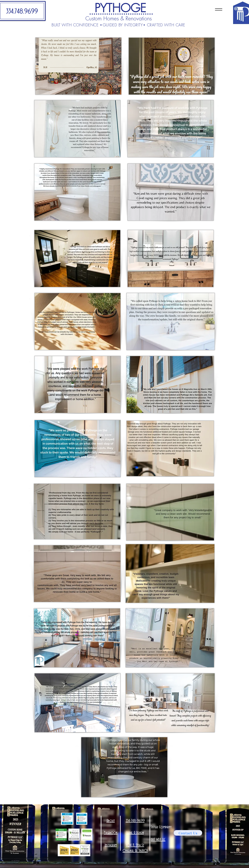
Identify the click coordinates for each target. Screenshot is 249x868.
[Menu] (219, 9)
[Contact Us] (188, 833)
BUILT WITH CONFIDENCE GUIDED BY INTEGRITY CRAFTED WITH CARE (118, 25)
